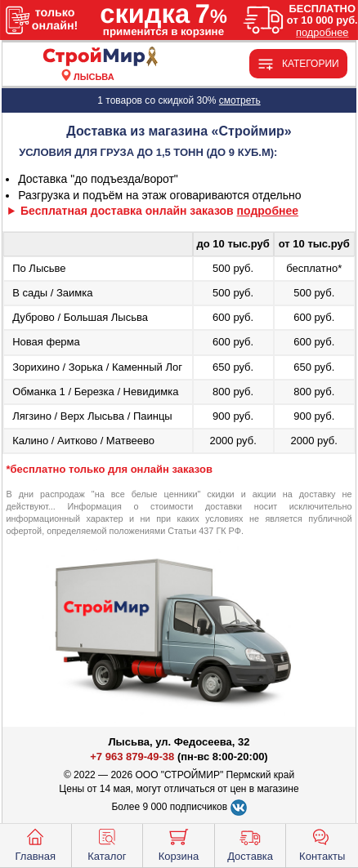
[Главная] (94, 58)
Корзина (179, 844)
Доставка (250, 844)
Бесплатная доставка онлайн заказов (159, 211)
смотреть (240, 100)
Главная (36, 844)
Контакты (322, 844)
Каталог (107, 844)
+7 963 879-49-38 (132, 757)
